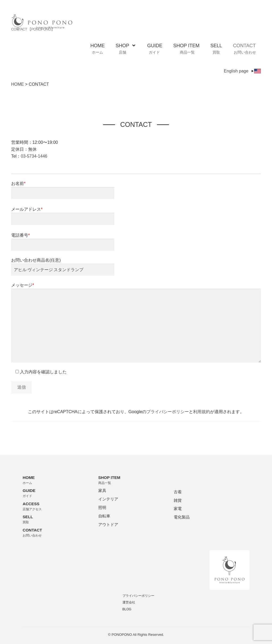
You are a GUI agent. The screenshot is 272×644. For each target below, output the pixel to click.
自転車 (104, 516)
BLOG (127, 609)
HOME (97, 49)
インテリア (108, 499)
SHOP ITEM (186, 49)
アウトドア (108, 524)
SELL (216, 49)
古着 (178, 492)
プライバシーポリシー (168, 412)
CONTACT (245, 49)
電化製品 (182, 517)
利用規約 (202, 412)
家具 (102, 490)
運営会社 (129, 602)
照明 (102, 507)
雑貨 (178, 500)
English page (243, 71)
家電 (178, 509)
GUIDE (155, 49)
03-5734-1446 (34, 156)
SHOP (125, 49)
